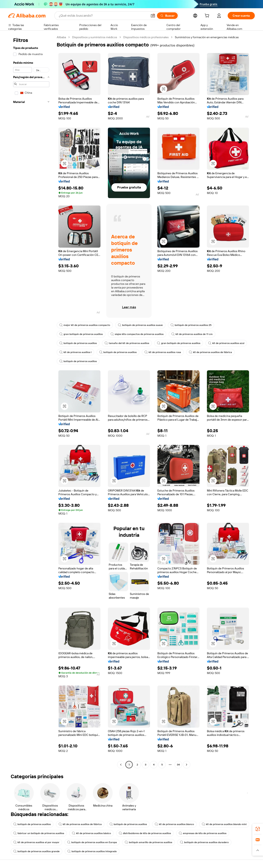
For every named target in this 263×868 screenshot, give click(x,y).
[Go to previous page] (121, 765)
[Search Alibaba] (103, 16)
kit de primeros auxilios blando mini (224, 824)
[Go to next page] (187, 765)
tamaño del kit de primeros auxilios (127, 343)
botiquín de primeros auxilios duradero (204, 842)
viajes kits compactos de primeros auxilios (137, 334)
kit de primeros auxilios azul (226, 343)
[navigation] (31, 401)
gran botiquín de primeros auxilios (81, 334)
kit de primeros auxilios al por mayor (36, 842)
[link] (258, 829)
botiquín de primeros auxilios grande (36, 851)
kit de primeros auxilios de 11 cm (192, 334)
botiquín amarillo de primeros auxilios (148, 842)
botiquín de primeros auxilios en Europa (92, 842)
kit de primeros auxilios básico (91, 833)
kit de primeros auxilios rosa (163, 352)
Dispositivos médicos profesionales (146, 37)
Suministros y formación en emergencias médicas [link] (207, 37)
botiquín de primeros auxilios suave (140, 325)
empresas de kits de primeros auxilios (203, 833)
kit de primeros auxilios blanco (174, 824)
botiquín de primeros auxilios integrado (92, 851)
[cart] (208, 16)
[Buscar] (167, 16)
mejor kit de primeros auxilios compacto (85, 325)
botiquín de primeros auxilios (78, 343)
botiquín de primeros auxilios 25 (191, 325)
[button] (153, 16)
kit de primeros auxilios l (75, 352)
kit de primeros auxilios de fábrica (210, 352)
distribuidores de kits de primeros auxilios (145, 833)
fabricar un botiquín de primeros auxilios (39, 833)
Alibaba (61, 37)
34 (178, 765)
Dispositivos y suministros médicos (95, 37)
